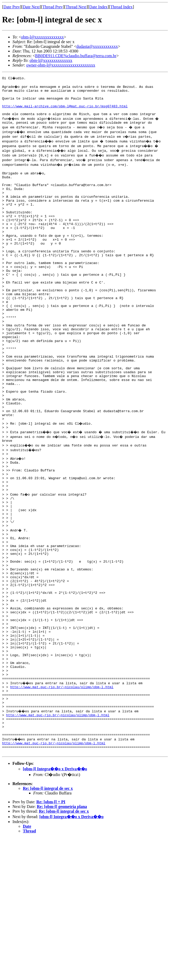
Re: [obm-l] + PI (51, 915)
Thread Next (76, 7)
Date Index (98, 7)
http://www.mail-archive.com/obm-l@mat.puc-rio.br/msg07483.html (65, 111)
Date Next (31, 7)
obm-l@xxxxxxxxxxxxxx (42, 37)
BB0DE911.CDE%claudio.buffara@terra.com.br (76, 56)
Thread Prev (53, 7)
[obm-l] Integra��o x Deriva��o (55, 882)
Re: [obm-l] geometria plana (62, 920)
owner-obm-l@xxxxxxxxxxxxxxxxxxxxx (61, 65)
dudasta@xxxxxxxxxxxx (97, 46)
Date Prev (12, 7)
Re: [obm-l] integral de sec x (48, 901)
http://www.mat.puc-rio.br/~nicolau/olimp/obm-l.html (62, 789)
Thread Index (121, 7)
